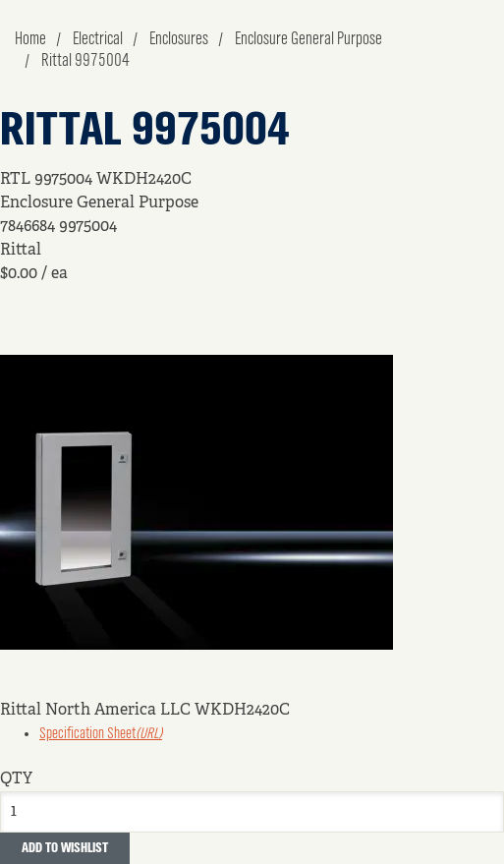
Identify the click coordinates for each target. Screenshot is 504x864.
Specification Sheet (101, 734)
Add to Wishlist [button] (65, 848)
